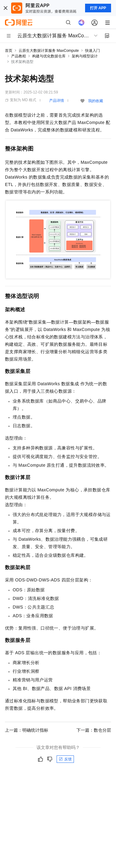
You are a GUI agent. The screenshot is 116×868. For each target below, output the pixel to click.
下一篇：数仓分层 (94, 730)
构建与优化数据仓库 (49, 56)
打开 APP (98, 8)
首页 (9, 51)
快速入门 (92, 51)
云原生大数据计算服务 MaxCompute (49, 51)
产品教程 (19, 56)
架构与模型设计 (85, 56)
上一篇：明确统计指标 (27, 730)
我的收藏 (96, 101)
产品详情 (57, 101)
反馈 (65, 759)
